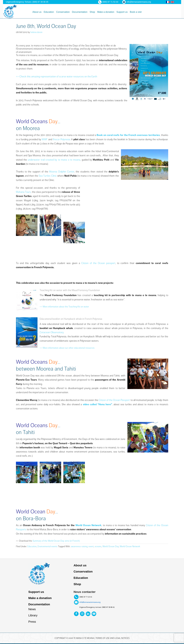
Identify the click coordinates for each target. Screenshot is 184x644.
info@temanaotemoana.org (90, 602)
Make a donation (40, 598)
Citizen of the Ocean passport (98, 263)
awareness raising (79, 546)
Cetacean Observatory (52, 332)
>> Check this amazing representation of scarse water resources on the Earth (57, 76)
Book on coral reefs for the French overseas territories (128, 135)
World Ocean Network (88, 525)
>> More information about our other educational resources (67, 348)
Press (32, 622)
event (91, 546)
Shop (77, 584)
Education (32, 546)
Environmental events (48, 546)
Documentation (39, 605)
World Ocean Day (111, 546)
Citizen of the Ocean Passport (114, 400)
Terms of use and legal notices (113, 639)
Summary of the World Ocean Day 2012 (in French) (56, 541)
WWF (45, 139)
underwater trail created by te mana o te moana (54, 160)
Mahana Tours (23, 192)
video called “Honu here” (98, 404)
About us (80, 565)
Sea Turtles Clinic (48, 176)
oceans (98, 546)
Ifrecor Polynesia (61, 139)
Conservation (83, 572)
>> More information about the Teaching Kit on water (64, 307)
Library (33, 616)
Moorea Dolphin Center (62, 172)
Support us (36, 592)
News (32, 610)
